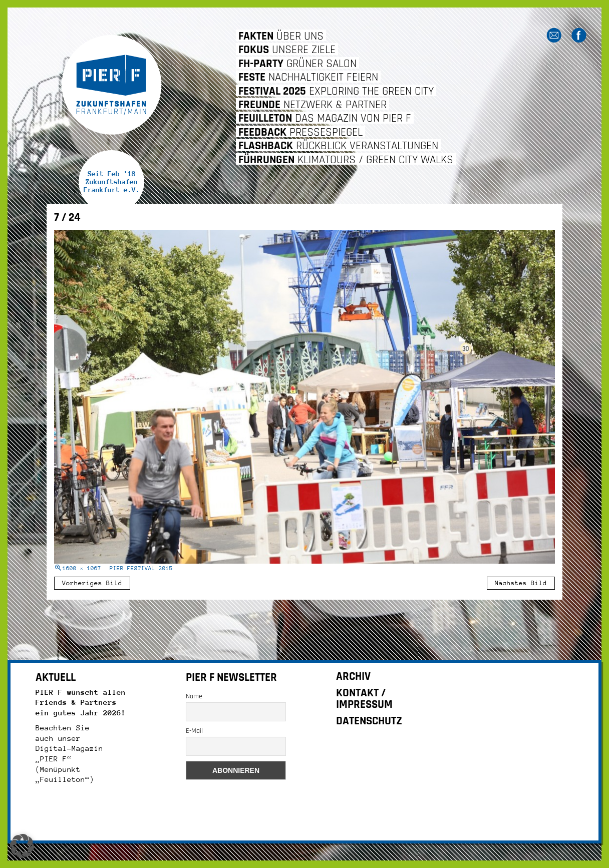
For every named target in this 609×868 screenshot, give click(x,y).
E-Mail (194, 731)
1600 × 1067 (82, 568)
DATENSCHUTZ (369, 721)
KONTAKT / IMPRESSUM (364, 699)
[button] (22, 846)
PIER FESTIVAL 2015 (141, 568)
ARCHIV (353, 677)
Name (194, 696)
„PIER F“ (54, 759)
